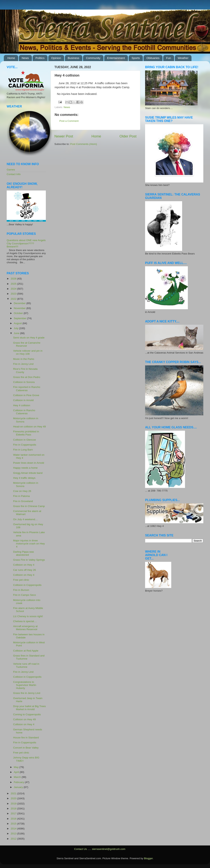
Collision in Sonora (24, 382)
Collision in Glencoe (25, 440)
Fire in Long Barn (23, 450)
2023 (14, 294)
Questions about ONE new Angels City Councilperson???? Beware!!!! (26, 243)
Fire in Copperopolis (25, 445)
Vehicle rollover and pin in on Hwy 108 (28, 352)
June (17, 333)
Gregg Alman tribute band (28, 473)
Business (74, 58)
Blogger (148, 858)
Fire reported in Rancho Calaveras (27, 389)
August (18, 323)
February (19, 782)
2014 (14, 829)
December (20, 303)
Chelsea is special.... (25, 621)
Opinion (56, 58)
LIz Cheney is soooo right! (28, 616)
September (20, 318)
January (19, 787)
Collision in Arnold (23, 400)
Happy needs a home (25, 468)
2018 (14, 809)
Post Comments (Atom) (84, 144)
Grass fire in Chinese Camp (29, 506)
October (19, 313)
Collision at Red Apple (26, 651)
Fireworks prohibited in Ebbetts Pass (26, 433)
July (16, 328)
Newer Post (64, 136)
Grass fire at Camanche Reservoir (27, 344)
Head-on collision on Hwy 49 (29, 427)
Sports (136, 58)
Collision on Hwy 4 (24, 565)
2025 (14, 284)
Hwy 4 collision (22, 405)
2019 (14, 804)
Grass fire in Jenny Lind (27, 693)
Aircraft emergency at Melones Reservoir (25, 628)
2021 (14, 793)
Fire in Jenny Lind (23, 364)
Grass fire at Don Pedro (27, 377)
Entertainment (116, 58)
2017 (14, 813)
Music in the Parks (24, 359)
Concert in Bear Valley (26, 748)
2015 (14, 824)
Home (11, 58)
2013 (14, 834)
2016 (14, 819)
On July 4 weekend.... (26, 519)
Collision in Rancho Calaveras (24, 412)
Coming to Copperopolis (27, 714)
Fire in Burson (21, 590)
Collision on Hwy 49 (25, 719)
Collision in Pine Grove (26, 395)
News (25, 58)
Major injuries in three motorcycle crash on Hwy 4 (29, 544)
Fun (169, 58)
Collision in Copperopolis (27, 585)
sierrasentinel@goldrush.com (109, 849)
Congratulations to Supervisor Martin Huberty (25, 685)
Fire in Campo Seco (25, 595)
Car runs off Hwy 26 (25, 570)
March (18, 777)
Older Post (128, 136)
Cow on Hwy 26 (22, 491)
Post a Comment (69, 121)
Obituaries (153, 58)
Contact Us (80, 849)
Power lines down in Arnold (29, 463)
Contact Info (14, 174)
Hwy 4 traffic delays (24, 478)
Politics (40, 58)
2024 (14, 289)
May (17, 767)
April (17, 772)
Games (11, 170)
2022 (14, 299)
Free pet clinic (21, 580)
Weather (183, 58)
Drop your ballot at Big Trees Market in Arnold (29, 708)
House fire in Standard (26, 738)
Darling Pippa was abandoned (24, 553)
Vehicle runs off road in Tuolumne (26, 665)
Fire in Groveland (23, 501)
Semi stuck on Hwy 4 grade (29, 338)
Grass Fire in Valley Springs (29, 560)
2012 (14, 839)
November (20, 308)
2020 (14, 798)
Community (93, 58)
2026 (14, 279)
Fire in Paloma (21, 496)
